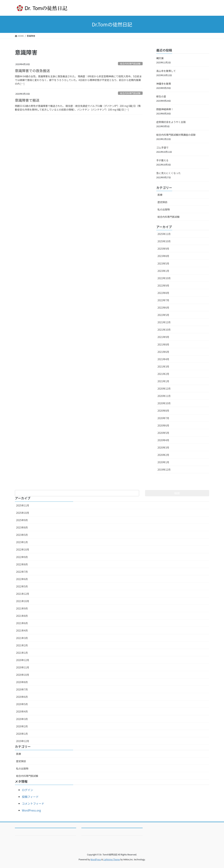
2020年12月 (164, 389)
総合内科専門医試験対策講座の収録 (176, 135)
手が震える (162, 160)
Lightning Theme (112, 859)
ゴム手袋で (162, 147)
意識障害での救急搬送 (32, 71)
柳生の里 (161, 96)
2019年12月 (164, 470)
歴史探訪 (162, 202)
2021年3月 (163, 366)
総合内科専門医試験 (130, 64)
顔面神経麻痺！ (165, 109)
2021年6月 (163, 352)
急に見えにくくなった (169, 173)
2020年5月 (163, 433)
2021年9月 (163, 337)
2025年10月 (164, 241)
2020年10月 (164, 403)
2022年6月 (163, 308)
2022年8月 (163, 293)
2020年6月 (163, 425)
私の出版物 (164, 209)
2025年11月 (164, 234)
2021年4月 (163, 359)
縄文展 (160, 58)
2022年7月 (163, 300)
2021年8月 (163, 344)
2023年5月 (163, 263)
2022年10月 (164, 278)
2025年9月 (163, 249)
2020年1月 (163, 462)
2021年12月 (164, 322)
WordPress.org (31, 810)
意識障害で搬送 (27, 100)
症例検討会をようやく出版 (171, 122)
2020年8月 (163, 411)
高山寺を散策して (166, 71)
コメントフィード (33, 803)
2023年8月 (163, 256)
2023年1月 (163, 271)
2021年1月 (163, 381)
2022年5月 (163, 315)
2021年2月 (163, 374)
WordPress (96, 859)
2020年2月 (163, 455)
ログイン (27, 790)
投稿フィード (30, 797)
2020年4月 (163, 440)
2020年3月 (163, 447)
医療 (160, 195)
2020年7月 (163, 418)
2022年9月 (163, 285)
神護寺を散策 (164, 84)
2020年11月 (164, 396)
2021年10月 (164, 330)
